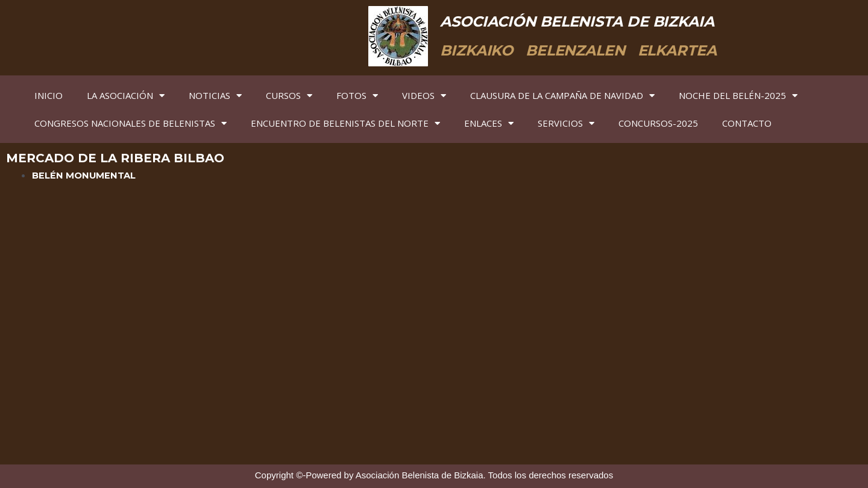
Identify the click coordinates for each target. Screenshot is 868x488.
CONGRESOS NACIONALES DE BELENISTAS (131, 123)
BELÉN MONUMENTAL (84, 175)
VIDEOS (424, 96)
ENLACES (489, 123)
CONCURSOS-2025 (658, 123)
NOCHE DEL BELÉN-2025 (738, 96)
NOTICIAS (215, 96)
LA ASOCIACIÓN (126, 96)
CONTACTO (747, 123)
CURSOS (289, 96)
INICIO (49, 95)
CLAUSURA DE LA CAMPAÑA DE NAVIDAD (562, 96)
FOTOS (357, 96)
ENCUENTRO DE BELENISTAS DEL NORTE (345, 123)
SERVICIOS (566, 123)
